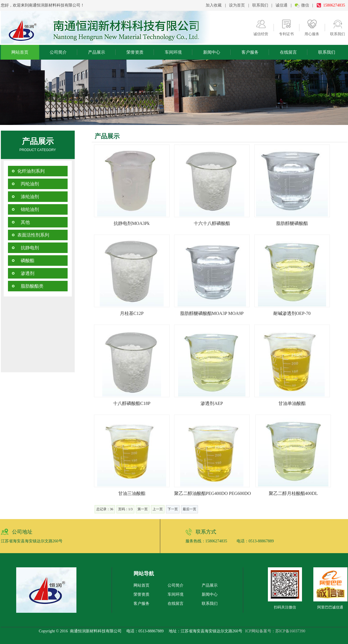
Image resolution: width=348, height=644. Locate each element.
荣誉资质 (135, 52)
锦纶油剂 (28, 209)
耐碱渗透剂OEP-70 (292, 313)
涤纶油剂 (28, 197)
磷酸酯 (26, 261)
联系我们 (260, 5)
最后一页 (189, 509)
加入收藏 (214, 5)
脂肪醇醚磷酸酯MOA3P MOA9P (212, 313)
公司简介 (58, 52)
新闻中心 (212, 52)
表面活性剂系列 (33, 235)
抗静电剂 (28, 248)
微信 (305, 5)
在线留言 (288, 52)
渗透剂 (26, 273)
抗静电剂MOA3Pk (132, 223)
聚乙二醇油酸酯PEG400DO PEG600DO (213, 493)
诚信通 (282, 5)
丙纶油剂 (28, 184)
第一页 (143, 509)
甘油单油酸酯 (292, 403)
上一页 (158, 509)
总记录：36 (105, 509)
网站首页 (20, 52)
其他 (24, 222)
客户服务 (250, 52)
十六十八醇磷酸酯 (212, 223)
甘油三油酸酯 (132, 493)
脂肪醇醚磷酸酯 (292, 223)
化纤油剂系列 (31, 171)
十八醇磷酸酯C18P (132, 403)
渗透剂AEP (212, 403)
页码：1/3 (125, 509)
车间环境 (173, 52)
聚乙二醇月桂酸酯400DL (293, 493)
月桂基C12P (132, 313)
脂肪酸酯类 (30, 286)
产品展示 (97, 52)
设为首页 (237, 5)
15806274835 (334, 5)
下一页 (173, 509)
